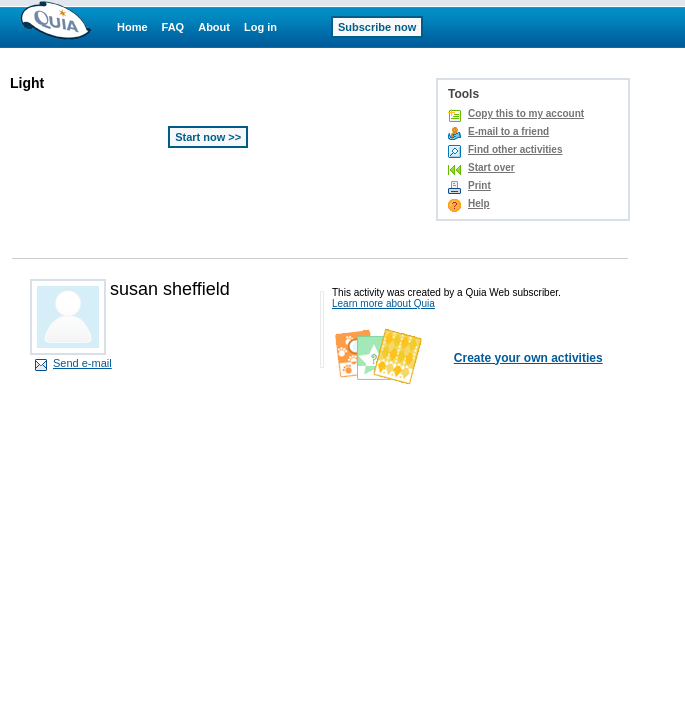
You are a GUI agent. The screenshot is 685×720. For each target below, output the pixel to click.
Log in (260, 27)
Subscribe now (377, 27)
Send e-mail (82, 363)
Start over (491, 167)
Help (479, 203)
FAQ (173, 27)
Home (132, 27)
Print (479, 185)
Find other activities (515, 149)
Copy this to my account (526, 113)
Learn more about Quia (383, 303)
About (214, 27)
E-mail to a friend (508, 131)
